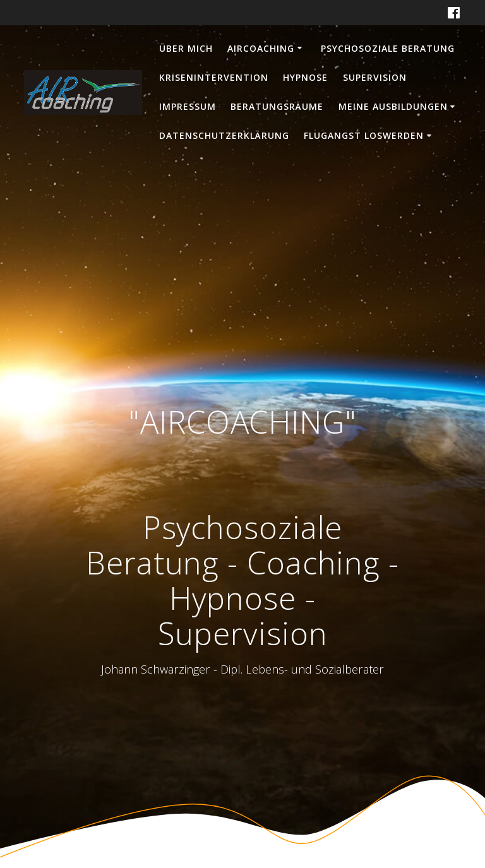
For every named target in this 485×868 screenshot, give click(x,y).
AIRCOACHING (261, 48)
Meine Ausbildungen (393, 106)
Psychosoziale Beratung (388, 48)
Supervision (375, 77)
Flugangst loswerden (364, 135)
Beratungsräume (277, 106)
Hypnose (305, 77)
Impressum (188, 106)
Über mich (186, 48)
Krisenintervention (214, 77)
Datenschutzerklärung (224, 135)
